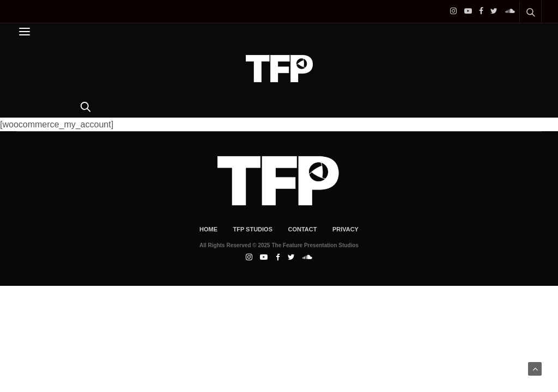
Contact (302, 229)
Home (208, 229)
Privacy (345, 229)
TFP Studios (253, 229)
